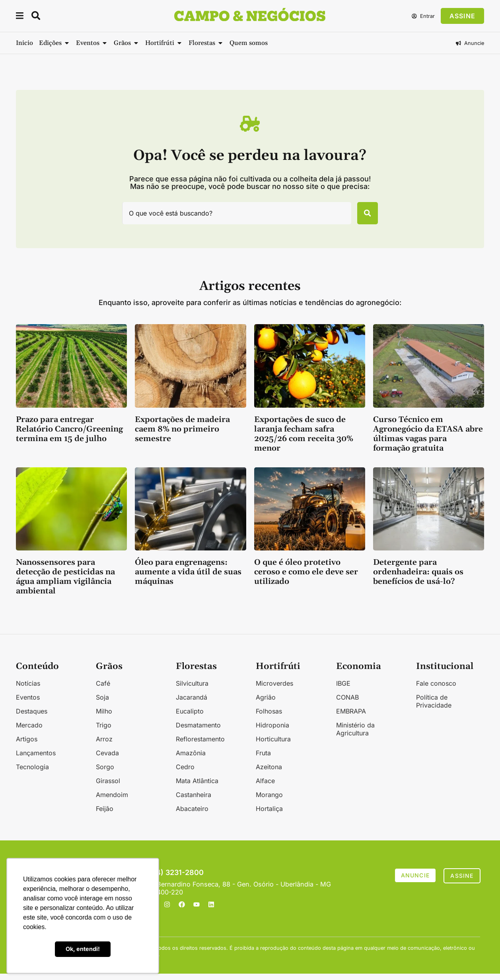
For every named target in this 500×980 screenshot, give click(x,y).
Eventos (28, 704)
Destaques (32, 717)
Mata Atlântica (197, 787)
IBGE (343, 690)
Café (103, 690)
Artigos (27, 745)
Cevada (107, 759)
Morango (269, 801)
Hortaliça (269, 815)
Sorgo (105, 773)
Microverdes (274, 690)
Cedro (185, 773)
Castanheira (194, 801)
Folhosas (269, 717)
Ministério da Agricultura (355, 735)
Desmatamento (198, 731)
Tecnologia (32, 773)
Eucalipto (190, 717)
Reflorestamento (200, 745)
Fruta (263, 759)
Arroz (104, 745)
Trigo (104, 731)
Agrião (266, 704)
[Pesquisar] (362, 216)
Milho (104, 717)
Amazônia (191, 759)
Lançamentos (36, 759)
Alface (265, 787)
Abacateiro (192, 815)
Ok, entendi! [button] (83, 949)
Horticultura (273, 745)
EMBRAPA (351, 717)
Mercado (29, 731)
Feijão (105, 815)
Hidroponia (272, 731)
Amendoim (112, 801)
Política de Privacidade (434, 708)
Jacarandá (192, 704)
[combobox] (231, 216)
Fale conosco (436, 690)
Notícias (28, 690)
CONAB (347, 704)
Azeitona (269, 773)
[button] (20, 17)
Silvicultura (192, 690)
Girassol (108, 787)
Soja (102, 704)
